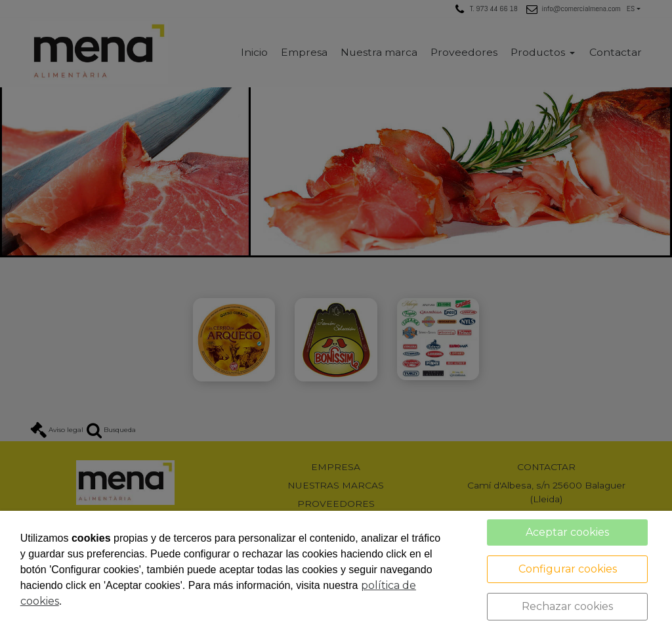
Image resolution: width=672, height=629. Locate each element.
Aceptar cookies (567, 532)
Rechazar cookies (567, 606)
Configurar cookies (568, 569)
